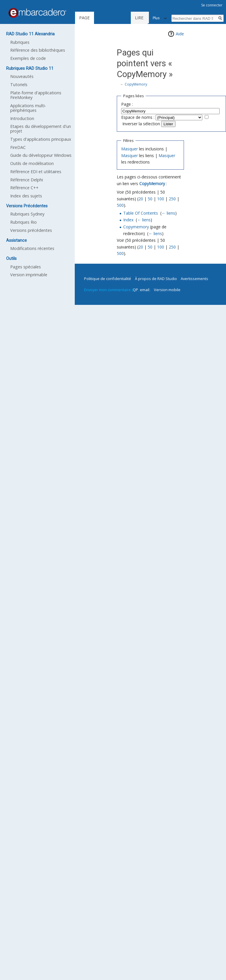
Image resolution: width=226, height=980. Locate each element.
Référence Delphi (27, 180)
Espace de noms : (138, 117)
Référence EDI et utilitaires (36, 172)
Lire (120, 18)
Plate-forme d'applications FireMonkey (36, 95)
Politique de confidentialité (108, 279)
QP (135, 290)
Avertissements (194, 279)
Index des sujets (26, 196)
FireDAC (18, 147)
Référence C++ (24, 188)
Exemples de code (28, 58)
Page (84, 18)
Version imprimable (29, 275)
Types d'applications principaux (41, 139)
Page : (127, 104)
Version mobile (167, 290)
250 (172, 199)
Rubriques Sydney (27, 214)
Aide (180, 34)
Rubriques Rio (24, 222)
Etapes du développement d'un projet (41, 129)
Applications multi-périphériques (28, 108)
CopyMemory (136, 84)
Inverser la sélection (141, 124)
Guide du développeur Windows (41, 155)
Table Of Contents (141, 213)
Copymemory (136, 227)
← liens (168, 213)
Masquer (129, 149)
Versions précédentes (31, 230)
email (145, 290)
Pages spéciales (26, 267)
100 (161, 199)
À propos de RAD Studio (156, 279)
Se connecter (212, 5)
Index (128, 220)
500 (120, 205)
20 (141, 199)
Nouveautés (22, 76)
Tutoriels (19, 85)
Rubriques (20, 42)
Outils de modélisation (32, 163)
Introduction (22, 118)
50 (150, 199)
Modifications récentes (32, 248)
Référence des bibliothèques (38, 50)
